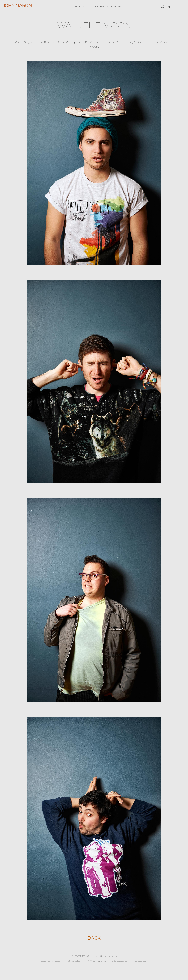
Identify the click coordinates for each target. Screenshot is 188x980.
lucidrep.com (141, 961)
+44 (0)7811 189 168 (80, 956)
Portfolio (82, 6)
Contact (117, 6)
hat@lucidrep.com (120, 961)
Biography (100, 6)
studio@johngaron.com (106, 956)
